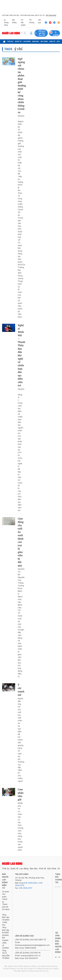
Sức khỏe (52, 868)
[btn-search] (25, 33)
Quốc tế (18, 41)
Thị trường (32, 21)
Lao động (27, 41)
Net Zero (44, 41)
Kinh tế (52, 41)
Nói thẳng (14, 21)
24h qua (39, 23)
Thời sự (10, 41)
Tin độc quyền (22, 23)
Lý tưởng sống (5, 23)
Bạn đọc (36, 41)
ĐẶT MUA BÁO (51, 15)
